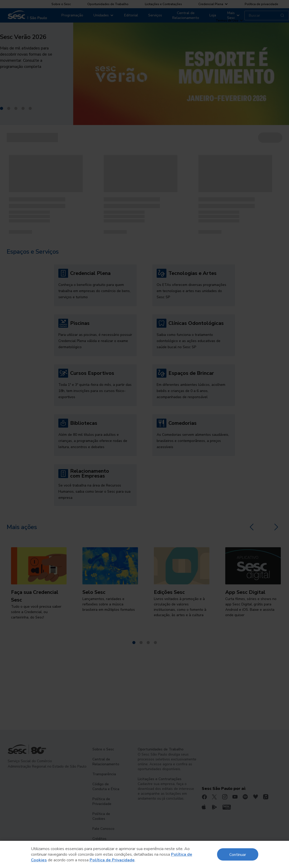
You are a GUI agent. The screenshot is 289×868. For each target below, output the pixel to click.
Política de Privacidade (112, 860)
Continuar (238, 854)
